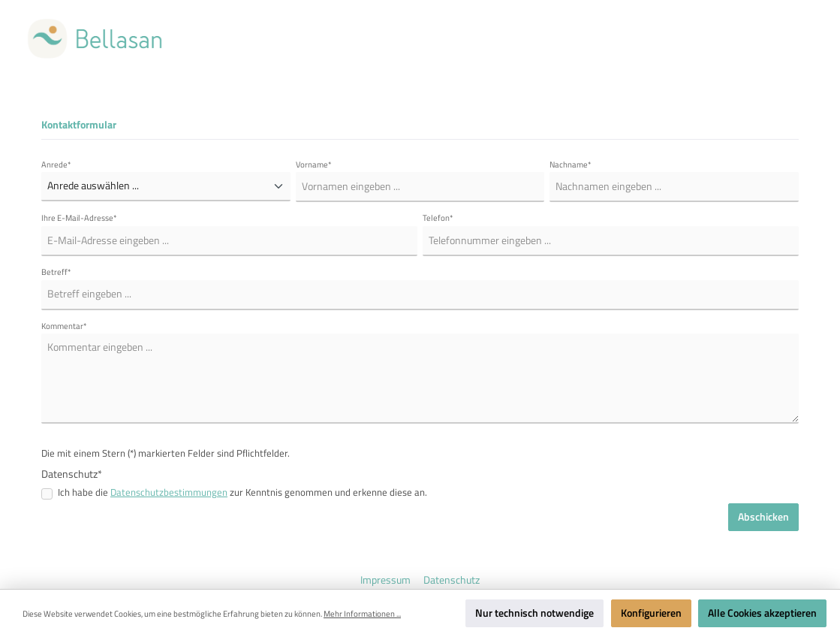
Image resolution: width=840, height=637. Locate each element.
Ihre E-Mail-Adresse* (79, 218)
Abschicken (763, 517)
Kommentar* (64, 326)
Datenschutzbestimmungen (169, 492)
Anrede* (56, 165)
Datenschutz (452, 580)
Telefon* (438, 218)
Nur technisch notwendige (534, 613)
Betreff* (56, 272)
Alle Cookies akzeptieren (762, 613)
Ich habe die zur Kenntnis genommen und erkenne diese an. (242, 493)
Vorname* (314, 165)
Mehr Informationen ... (362, 614)
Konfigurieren (651, 613)
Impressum (387, 580)
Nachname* (571, 165)
